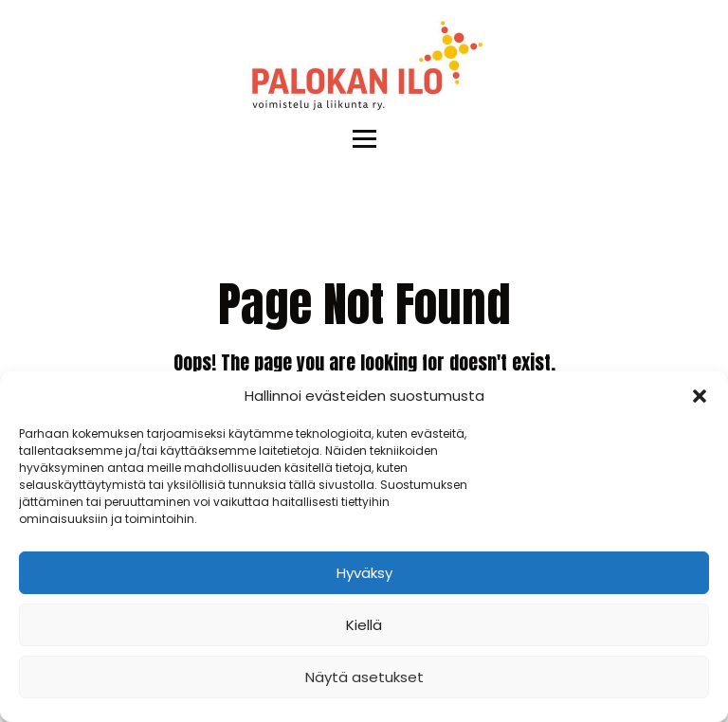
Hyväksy (364, 573)
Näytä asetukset (364, 677)
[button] (700, 396)
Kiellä (364, 625)
